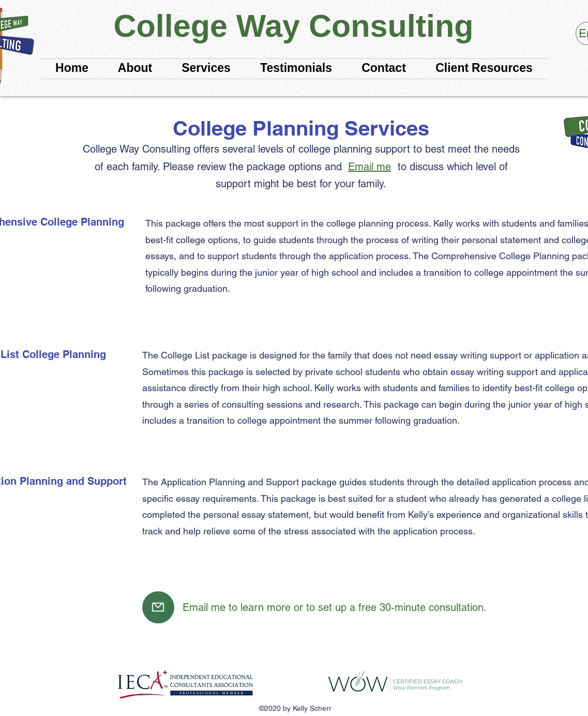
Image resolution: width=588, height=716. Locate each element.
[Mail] (158, 607)
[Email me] (370, 167)
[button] (484, 69)
